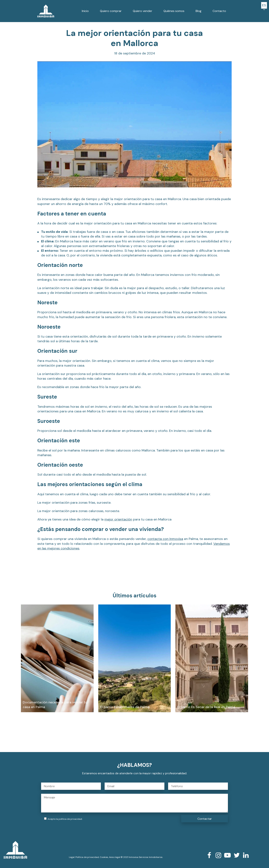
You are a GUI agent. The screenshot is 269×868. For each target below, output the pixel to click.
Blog (198, 11)
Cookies (104, 857)
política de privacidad (70, 819)
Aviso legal (115, 857)
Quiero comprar (111, 11)
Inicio (85, 11)
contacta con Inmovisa (165, 539)
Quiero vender (143, 11)
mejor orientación (118, 519)
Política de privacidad (87, 857)
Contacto (219, 11)
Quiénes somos (174, 11)
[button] (264, 5)
